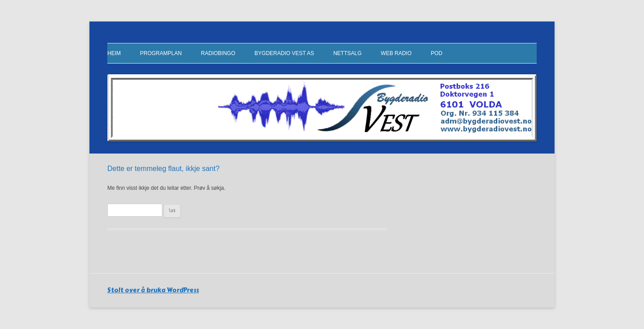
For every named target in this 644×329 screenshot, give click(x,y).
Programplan (161, 53)
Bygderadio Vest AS (284, 53)
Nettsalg (347, 53)
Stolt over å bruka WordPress (153, 290)
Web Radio (396, 53)
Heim (114, 53)
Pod (436, 53)
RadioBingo (218, 53)
